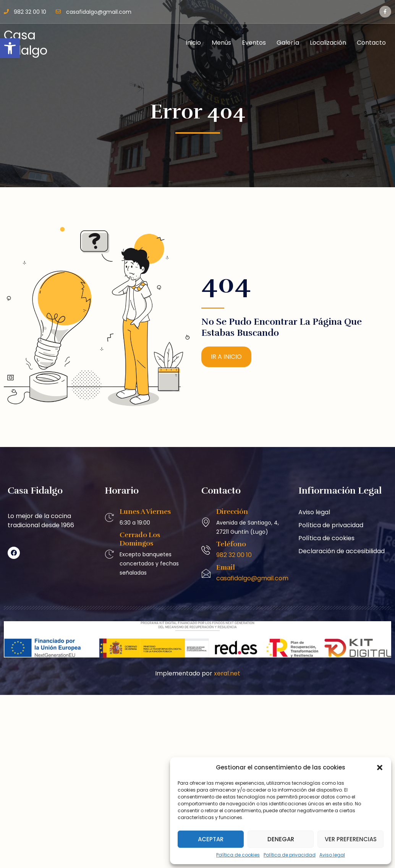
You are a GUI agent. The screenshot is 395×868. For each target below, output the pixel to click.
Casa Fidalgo (26, 43)
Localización (328, 43)
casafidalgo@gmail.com (252, 578)
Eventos (254, 43)
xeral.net (227, 673)
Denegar (281, 839)
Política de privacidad (290, 855)
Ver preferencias (351, 839)
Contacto (371, 43)
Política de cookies (238, 855)
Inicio (193, 43)
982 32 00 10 (234, 555)
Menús (221, 43)
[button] (10, 48)
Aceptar (211, 839)
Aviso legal (332, 855)
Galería (288, 43)
